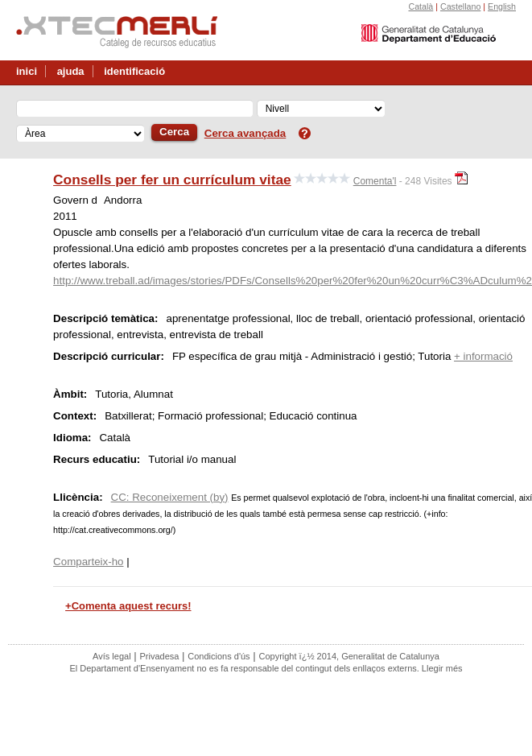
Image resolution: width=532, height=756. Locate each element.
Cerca (174, 132)
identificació (134, 71)
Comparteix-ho (88, 562)
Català (421, 6)
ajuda (71, 71)
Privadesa (159, 656)
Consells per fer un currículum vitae (172, 180)
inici (27, 71)
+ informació (483, 356)
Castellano (460, 6)
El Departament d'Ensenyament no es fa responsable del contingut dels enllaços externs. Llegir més (266, 668)
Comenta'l (375, 181)
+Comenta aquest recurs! (128, 606)
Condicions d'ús (219, 656)
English (502, 6)
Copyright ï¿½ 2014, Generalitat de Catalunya (348, 656)
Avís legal (112, 656)
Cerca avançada (245, 133)
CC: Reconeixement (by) (170, 497)
